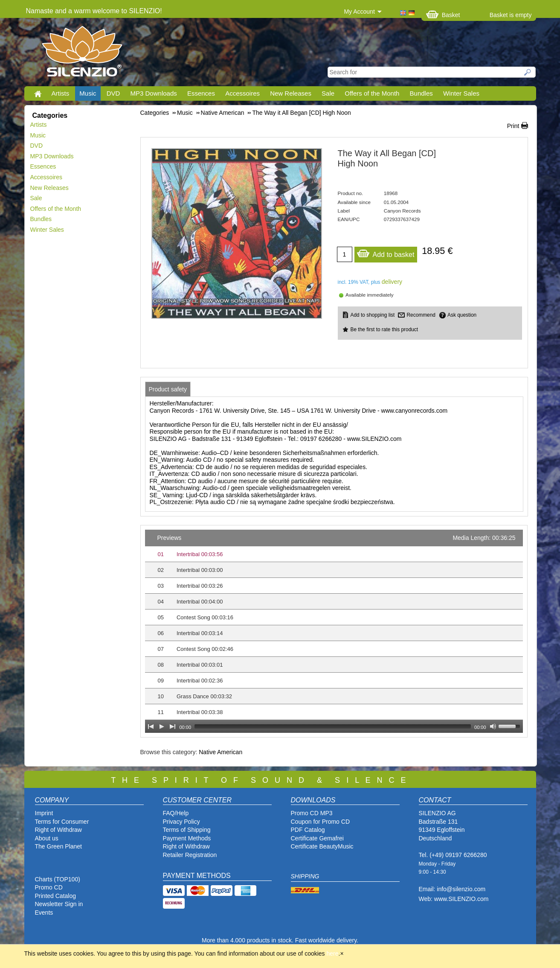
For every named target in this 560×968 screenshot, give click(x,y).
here (333, 953)
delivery (392, 282)
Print (513, 126)
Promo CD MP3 (312, 813)
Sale (328, 93)
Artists (61, 93)
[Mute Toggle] (493, 726)
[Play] (162, 726)
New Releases (291, 93)
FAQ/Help (176, 813)
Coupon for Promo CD (321, 822)
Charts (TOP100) (58, 879)
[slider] (333, 726)
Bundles (421, 93)
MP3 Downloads (154, 93)
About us (47, 838)
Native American (221, 752)
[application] (334, 631)
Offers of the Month (372, 93)
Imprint (44, 813)
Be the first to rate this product (384, 329)
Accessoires (242, 93)
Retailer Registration (190, 855)
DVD (113, 93)
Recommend (421, 315)
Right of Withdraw (58, 830)
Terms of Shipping (187, 830)
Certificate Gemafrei (317, 838)
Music (88, 93)
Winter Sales (461, 93)
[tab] (168, 389)
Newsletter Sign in (59, 904)
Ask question (462, 315)
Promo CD (49, 887)
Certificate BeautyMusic (322, 846)
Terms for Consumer (62, 822)
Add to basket (386, 252)
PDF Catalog (308, 830)
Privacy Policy (181, 822)
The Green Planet (59, 846)
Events (44, 913)
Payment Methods (187, 838)
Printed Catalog (56, 896)
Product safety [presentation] (168, 389)
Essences (201, 93)
